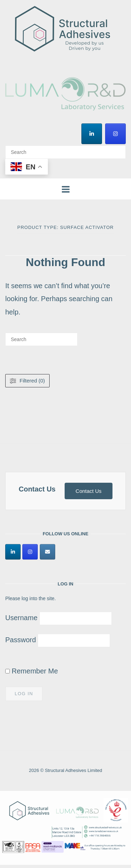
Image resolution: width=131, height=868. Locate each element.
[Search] (118, 149)
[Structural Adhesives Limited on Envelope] (48, 552)
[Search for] (65, 152)
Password (21, 640)
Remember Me (32, 671)
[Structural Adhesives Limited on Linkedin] (92, 134)
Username (21, 618)
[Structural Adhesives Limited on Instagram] (115, 134)
